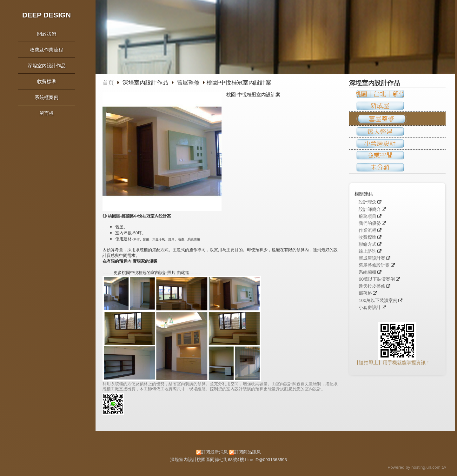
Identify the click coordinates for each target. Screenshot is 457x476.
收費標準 (368, 237)
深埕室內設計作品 (146, 83)
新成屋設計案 (372, 258)
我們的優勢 (370, 223)
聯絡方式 (368, 244)
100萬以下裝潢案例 (378, 301)
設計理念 (368, 202)
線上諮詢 (368, 251)
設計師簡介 (370, 209)
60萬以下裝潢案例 (377, 279)
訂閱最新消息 (215, 452)
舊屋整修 (188, 83)
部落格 (365, 293)
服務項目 (368, 216)
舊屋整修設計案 (374, 265)
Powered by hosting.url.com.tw (417, 467)
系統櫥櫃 (368, 272)
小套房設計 (370, 308)
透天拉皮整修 (372, 286)
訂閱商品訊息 (248, 452)
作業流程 (368, 230)
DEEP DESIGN (46, 15)
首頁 (108, 83)
